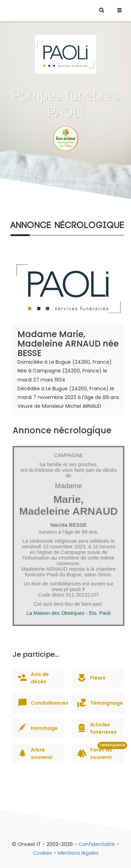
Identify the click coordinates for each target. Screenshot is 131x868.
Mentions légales (78, 853)
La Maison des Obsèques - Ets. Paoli (69, 613)
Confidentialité (97, 844)
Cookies (42, 853)
